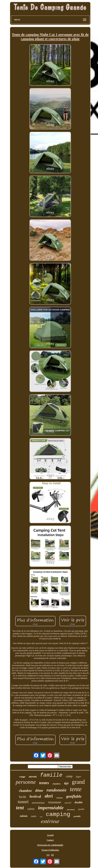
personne (26, 782)
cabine (31, 809)
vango (22, 777)
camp (69, 776)
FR (52, 855)
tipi (66, 783)
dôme (39, 790)
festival (35, 796)
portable (77, 816)
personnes (71, 809)
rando (34, 816)
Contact (50, 840)
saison (23, 816)
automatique (38, 803)
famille (51, 775)
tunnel (23, 802)
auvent (33, 777)
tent (20, 808)
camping (58, 814)
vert (41, 817)
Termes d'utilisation (50, 850)
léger (79, 777)
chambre (25, 791)
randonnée (57, 790)
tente (76, 789)
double (79, 802)
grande (81, 809)
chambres (57, 784)
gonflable (74, 796)
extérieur (50, 821)
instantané (55, 802)
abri (49, 796)
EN (48, 855)
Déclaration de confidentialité (50, 845)
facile (22, 797)
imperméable (51, 808)
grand (78, 782)
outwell (68, 803)
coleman (60, 798)
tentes (44, 783)
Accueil (50, 835)
